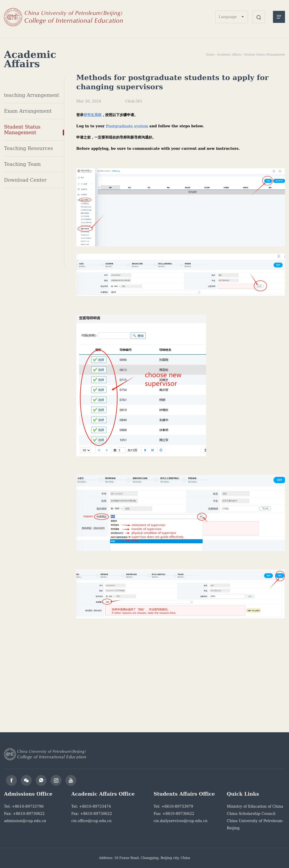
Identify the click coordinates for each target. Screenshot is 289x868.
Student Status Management (22, 130)
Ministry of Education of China (255, 806)
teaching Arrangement (32, 95)
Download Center (25, 180)
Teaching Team (22, 164)
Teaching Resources (28, 148)
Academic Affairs (229, 55)
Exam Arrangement (28, 111)
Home (210, 55)
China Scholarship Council (251, 814)
